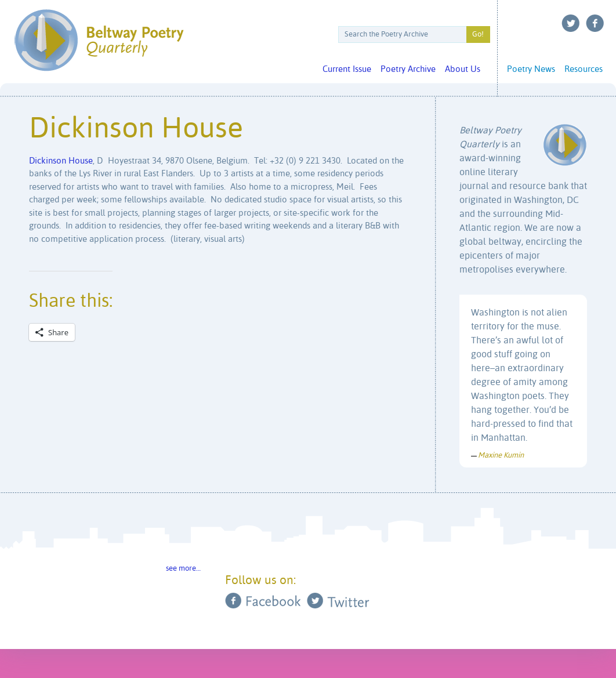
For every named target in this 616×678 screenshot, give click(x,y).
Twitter (571, 23)
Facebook (595, 23)
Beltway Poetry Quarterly (99, 40)
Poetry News (531, 69)
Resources (584, 69)
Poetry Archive (408, 69)
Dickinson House (61, 161)
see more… (183, 569)
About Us (463, 69)
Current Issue (347, 69)
